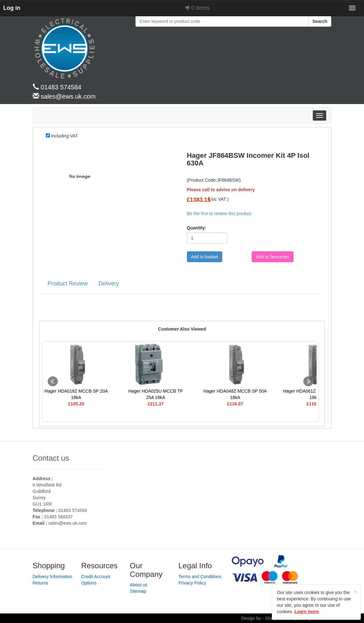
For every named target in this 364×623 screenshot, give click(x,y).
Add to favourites (273, 257)
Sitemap (138, 591)
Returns (41, 583)
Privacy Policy (192, 583)
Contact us (51, 458)
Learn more (306, 612)
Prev (53, 381)
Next (308, 381)
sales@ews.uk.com (68, 523)
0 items (201, 8)
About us (138, 585)
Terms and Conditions (200, 577)
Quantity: (195, 228)
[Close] (355, 592)
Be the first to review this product (219, 213)
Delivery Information (53, 577)
